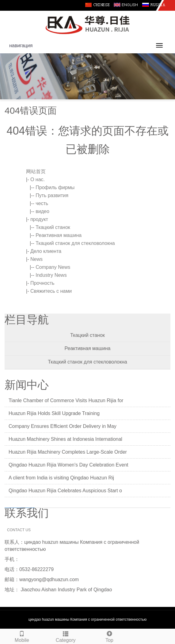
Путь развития (52, 195)
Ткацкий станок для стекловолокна (75, 243)
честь (42, 203)
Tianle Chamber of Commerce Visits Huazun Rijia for (66, 400)
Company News (53, 267)
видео (42, 211)
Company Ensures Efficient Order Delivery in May (63, 426)
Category (66, 636)
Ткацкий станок (53, 227)
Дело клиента (46, 251)
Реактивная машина (59, 235)
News (36, 259)
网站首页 (36, 171)
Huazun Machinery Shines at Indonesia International (65, 439)
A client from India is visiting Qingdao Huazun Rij (61, 478)
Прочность (42, 283)
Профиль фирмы (55, 187)
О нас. (38, 179)
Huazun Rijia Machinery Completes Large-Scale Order (68, 452)
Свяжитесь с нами (51, 291)
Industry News (51, 275)
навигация (21, 46)
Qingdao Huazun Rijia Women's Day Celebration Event (68, 465)
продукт (39, 219)
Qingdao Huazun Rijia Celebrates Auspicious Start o (65, 491)
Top (110, 636)
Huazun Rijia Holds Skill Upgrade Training (54, 413)
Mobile (22, 636)
